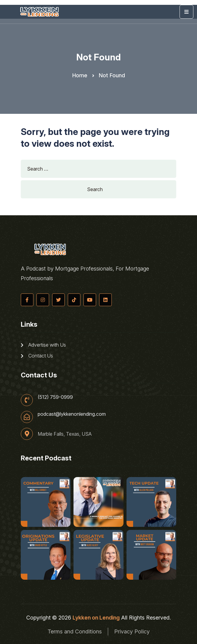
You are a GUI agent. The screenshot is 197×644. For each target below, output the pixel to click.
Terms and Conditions (75, 631)
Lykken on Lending (96, 618)
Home (80, 75)
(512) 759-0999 (55, 397)
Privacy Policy (132, 631)
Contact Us (37, 356)
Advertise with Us (43, 345)
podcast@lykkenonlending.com (72, 414)
